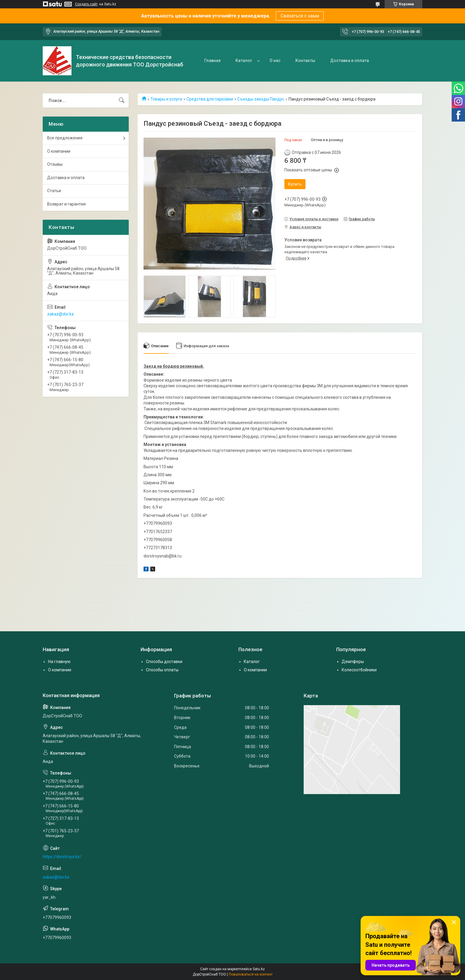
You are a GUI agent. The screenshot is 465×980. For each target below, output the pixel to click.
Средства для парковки (210, 99)
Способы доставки (164, 662)
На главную (59, 662)
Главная (212, 60)
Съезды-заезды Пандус (261, 99)
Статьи (54, 191)
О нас (275, 60)
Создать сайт (86, 4)
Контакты (305, 60)
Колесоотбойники (359, 670)
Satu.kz (259, 969)
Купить (295, 184)
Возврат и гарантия (66, 204)
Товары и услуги (166, 99)
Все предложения (65, 138)
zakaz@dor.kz (60, 314)
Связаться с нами (300, 16)
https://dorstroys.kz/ (62, 857)
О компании (59, 151)
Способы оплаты (162, 670)
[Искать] (122, 101)
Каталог (244, 60)
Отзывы (55, 164)
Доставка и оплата (349, 60)
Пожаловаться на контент (251, 974)
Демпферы (353, 662)
